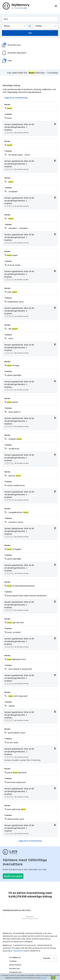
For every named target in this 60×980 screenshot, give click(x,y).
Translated (17, 951)
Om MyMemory (15, 957)
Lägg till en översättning (16, 98)
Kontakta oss (14, 968)
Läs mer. (44, 978)
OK (53, 978)
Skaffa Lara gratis (13, 876)
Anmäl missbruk (15, 965)
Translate (13, 961)
